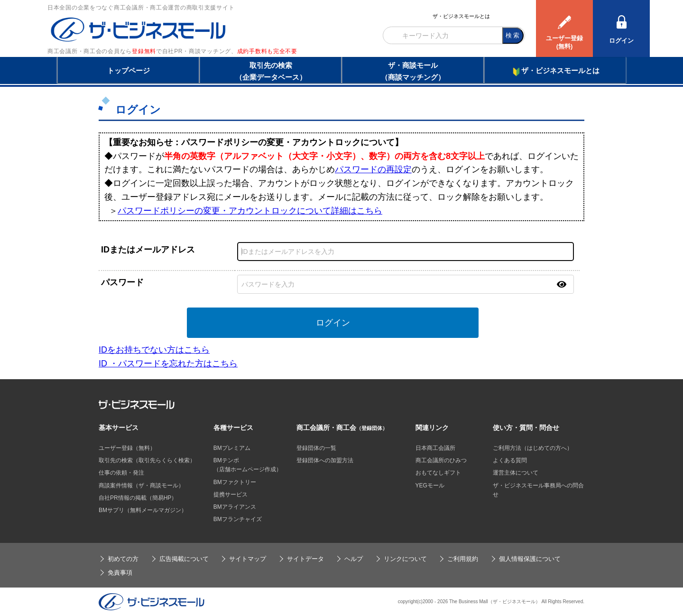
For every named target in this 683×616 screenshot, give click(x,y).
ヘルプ (354, 559)
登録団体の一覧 (316, 448)
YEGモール (430, 485)
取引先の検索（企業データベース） (271, 71)
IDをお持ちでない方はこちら (154, 350)
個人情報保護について (530, 559)
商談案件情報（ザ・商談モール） (141, 485)
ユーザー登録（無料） (127, 448)
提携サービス (231, 495)
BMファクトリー (235, 482)
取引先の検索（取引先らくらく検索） (147, 460)
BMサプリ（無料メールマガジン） (143, 510)
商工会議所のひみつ (441, 460)
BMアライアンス (235, 507)
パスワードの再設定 (373, 169)
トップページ (129, 70)
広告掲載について (184, 559)
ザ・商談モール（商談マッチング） (413, 71)
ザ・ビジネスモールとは (461, 16)
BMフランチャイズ (238, 519)
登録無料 (144, 51)
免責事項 (120, 573)
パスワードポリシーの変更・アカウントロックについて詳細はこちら (250, 211)
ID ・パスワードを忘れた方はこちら (168, 364)
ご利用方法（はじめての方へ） (533, 448)
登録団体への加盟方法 (325, 460)
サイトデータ (305, 559)
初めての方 (123, 559)
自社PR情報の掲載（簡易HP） (138, 498)
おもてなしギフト (438, 473)
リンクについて (405, 559)
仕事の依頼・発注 (121, 473)
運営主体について (516, 473)
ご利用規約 (463, 559)
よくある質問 (510, 460)
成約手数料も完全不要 (267, 51)
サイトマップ (248, 559)
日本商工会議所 (435, 448)
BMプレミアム (232, 448)
